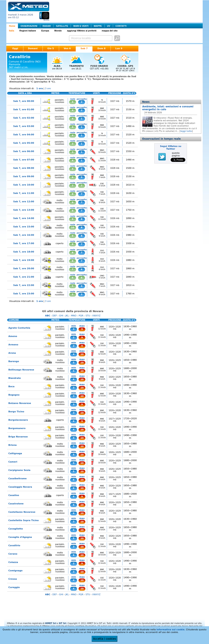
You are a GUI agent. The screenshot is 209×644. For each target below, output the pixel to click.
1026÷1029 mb (115, 361)
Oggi (15, 48)
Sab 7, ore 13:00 (24, 210)
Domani (33, 48)
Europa (45, 31)
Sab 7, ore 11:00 (24, 193)
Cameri (13, 462)
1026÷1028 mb (115, 328)
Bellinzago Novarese (21, 370)
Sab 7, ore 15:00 (24, 227)
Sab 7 (84, 48)
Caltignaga (15, 453)
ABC (48, 316)
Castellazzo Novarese (22, 512)
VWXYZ (96, 316)
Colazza (13, 562)
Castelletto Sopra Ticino (24, 520)
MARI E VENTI (81, 26)
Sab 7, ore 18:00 (24, 252)
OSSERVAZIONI (29, 26)
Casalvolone (16, 504)
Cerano (13, 554)
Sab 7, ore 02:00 (24, 118)
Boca (11, 387)
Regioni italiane (28, 31)
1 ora (40, 88)
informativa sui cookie (170, 630)
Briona (12, 445)
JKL (67, 316)
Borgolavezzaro (18, 420)
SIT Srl (63, 623)
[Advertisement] (127, 11)
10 (73, 227)
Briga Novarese (18, 437)
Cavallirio (14, 546)
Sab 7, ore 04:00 (24, 135)
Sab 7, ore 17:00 (24, 243)
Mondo (58, 31)
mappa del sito (110, 31)
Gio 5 (51, 48)
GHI (61, 316)
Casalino (14, 495)
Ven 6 (67, 48)
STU (88, 316)
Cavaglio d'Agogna (20, 537)
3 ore (48, 88)
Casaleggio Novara (20, 487)
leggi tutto (186, 131)
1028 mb (115, 160)
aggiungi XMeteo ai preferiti (82, 31)
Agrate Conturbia (19, 328)
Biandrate (15, 378)
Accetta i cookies (105, 639)
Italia (12, 31)
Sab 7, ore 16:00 (24, 235)
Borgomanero (17, 428)
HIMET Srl (51, 623)
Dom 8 (101, 48)
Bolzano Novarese (20, 403)
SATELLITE (62, 26)
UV (109, 26)
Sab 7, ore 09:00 (24, 176)
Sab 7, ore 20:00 (24, 269)
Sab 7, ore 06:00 (24, 151)
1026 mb (115, 218)
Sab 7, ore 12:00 (24, 202)
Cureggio (14, 587)
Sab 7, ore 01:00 (24, 110)
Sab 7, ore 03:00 (24, 126)
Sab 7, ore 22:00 (24, 285)
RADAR (47, 26)
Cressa (13, 579)
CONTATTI (121, 26)
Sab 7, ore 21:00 (24, 277)
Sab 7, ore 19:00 (24, 260)
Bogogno (14, 395)
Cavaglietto (16, 529)
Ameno (13, 336)
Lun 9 (119, 48)
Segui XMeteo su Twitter (171, 148)
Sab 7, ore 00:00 (24, 101)
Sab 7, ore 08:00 (24, 168)
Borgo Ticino (16, 412)
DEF (55, 316)
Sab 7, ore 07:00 (24, 160)
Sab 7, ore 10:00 (24, 185)
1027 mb (115, 101)
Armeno (13, 345)
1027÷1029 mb (115, 420)
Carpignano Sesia (19, 470)
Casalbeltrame (17, 479)
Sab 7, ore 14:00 (24, 218)
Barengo (14, 361)
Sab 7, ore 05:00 (24, 143)
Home (12, 26)
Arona (12, 353)
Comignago (15, 571)
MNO (74, 316)
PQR (81, 316)
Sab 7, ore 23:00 (24, 294)
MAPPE (98, 26)
